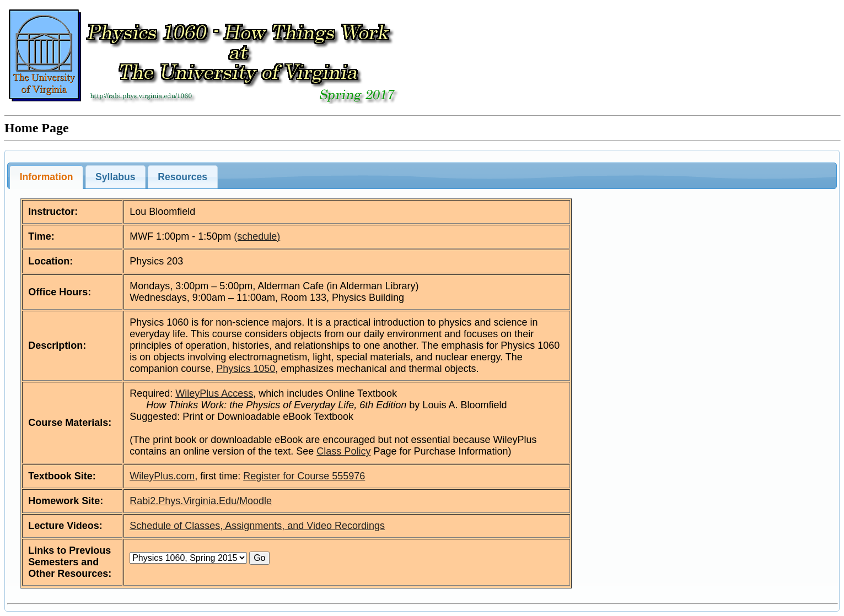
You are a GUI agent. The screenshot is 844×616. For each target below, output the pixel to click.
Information (47, 177)
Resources (182, 177)
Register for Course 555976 (304, 476)
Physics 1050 (246, 369)
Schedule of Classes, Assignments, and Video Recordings (257, 526)
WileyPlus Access (214, 393)
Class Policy (343, 451)
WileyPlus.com (162, 476)
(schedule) (257, 236)
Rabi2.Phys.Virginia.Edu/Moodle (201, 501)
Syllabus (115, 177)
